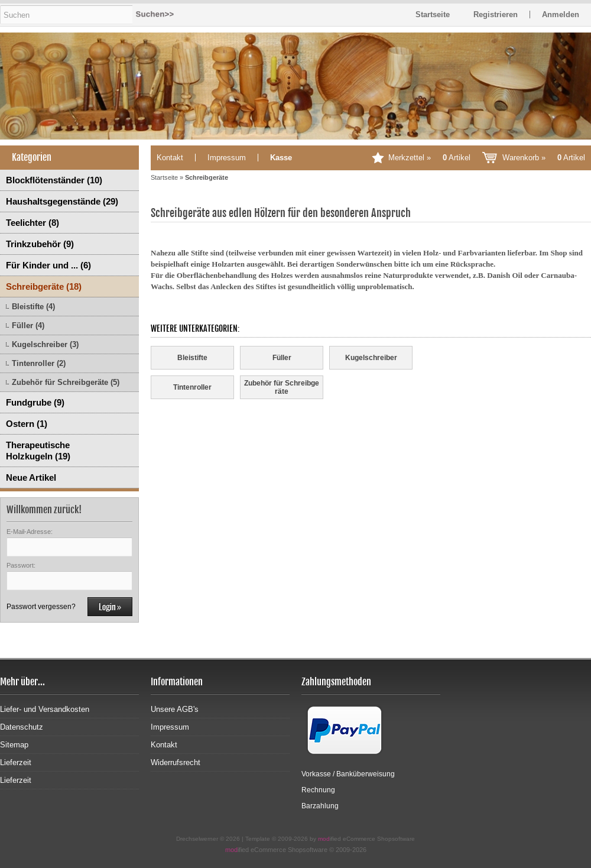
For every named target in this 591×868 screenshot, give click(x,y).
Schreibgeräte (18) (44, 286)
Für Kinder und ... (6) (48, 265)
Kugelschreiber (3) (45, 344)
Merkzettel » (429, 158)
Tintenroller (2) (39, 363)
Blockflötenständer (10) (54, 180)
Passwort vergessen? (41, 607)
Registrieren (496, 14)
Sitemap (14, 745)
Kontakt (170, 158)
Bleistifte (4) (33, 307)
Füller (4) (28, 325)
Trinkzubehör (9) (40, 244)
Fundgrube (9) (35, 402)
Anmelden (561, 14)
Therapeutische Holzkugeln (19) (38, 451)
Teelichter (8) (33, 223)
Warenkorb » (544, 158)
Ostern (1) (27, 424)
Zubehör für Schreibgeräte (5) (66, 382)
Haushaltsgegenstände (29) (62, 201)
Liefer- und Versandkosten (45, 709)
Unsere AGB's (175, 709)
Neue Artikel (31, 477)
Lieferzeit (16, 762)
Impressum (227, 158)
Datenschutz (22, 727)
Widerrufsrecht (176, 762)
